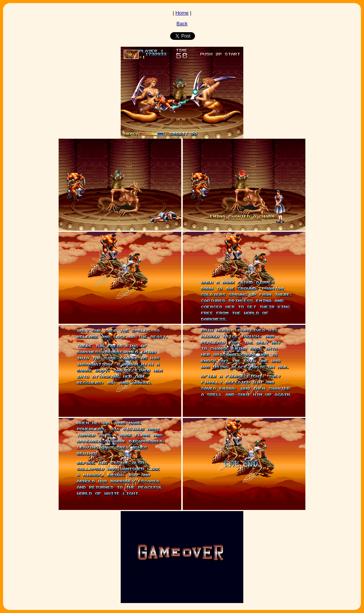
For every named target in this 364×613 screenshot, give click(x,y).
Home (182, 13)
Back (182, 24)
